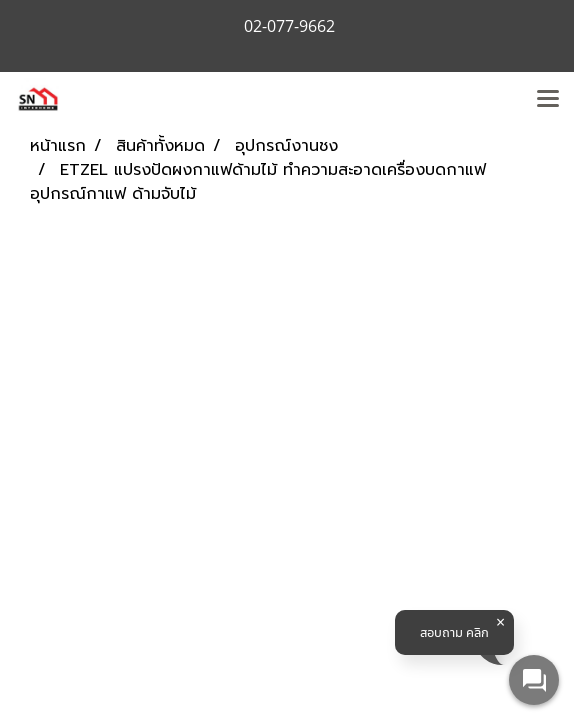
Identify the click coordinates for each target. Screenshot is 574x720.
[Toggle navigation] (548, 100)
